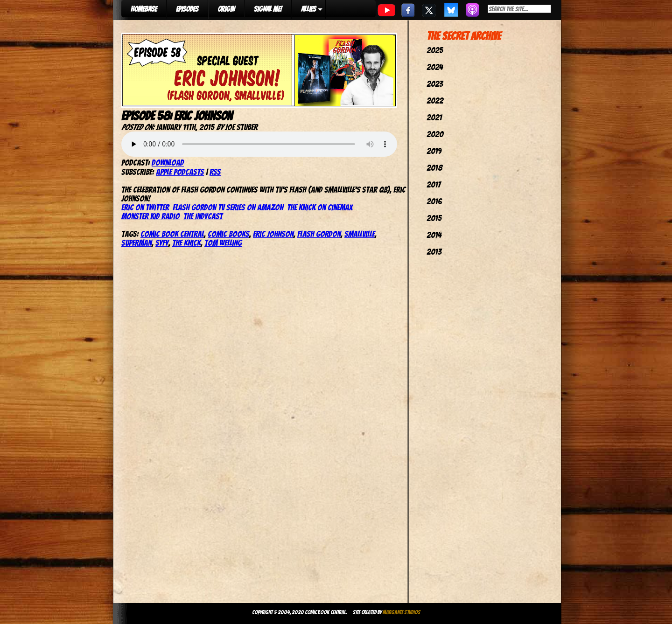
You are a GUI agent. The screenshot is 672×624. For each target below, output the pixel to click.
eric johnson (273, 234)
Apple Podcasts (180, 172)
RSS (215, 172)
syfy (162, 243)
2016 (434, 201)
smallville (360, 234)
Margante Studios (402, 612)
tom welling (223, 243)
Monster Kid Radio (150, 216)
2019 (434, 151)
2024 (435, 67)
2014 (434, 235)
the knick (186, 243)
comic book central (172, 234)
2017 (434, 184)
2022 (435, 101)
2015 (434, 218)
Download (168, 163)
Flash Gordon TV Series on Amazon (228, 207)
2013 (434, 252)
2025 (435, 50)
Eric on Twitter (145, 207)
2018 (434, 168)
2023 (435, 84)
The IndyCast (203, 216)
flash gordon (319, 234)
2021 (434, 117)
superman (136, 243)
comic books (228, 234)
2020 (435, 134)
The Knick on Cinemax (320, 207)
